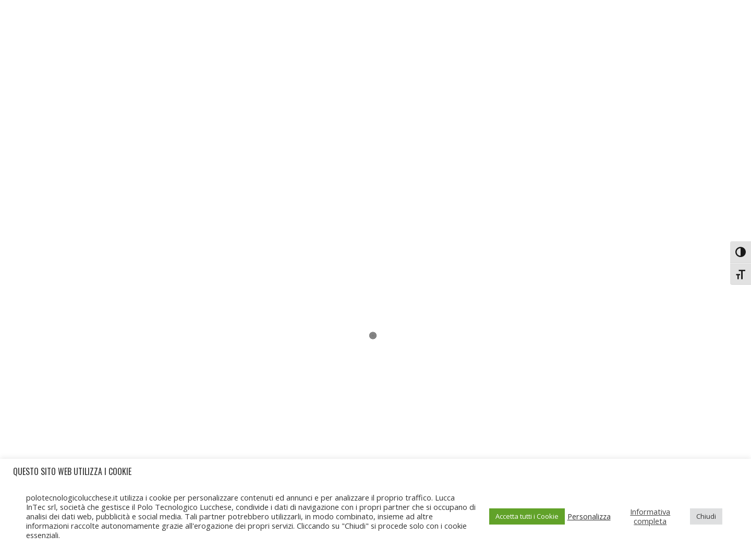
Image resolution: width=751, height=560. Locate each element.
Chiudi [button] (706, 516)
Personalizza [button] (589, 516)
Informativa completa (650, 516)
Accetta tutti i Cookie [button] (527, 516)
